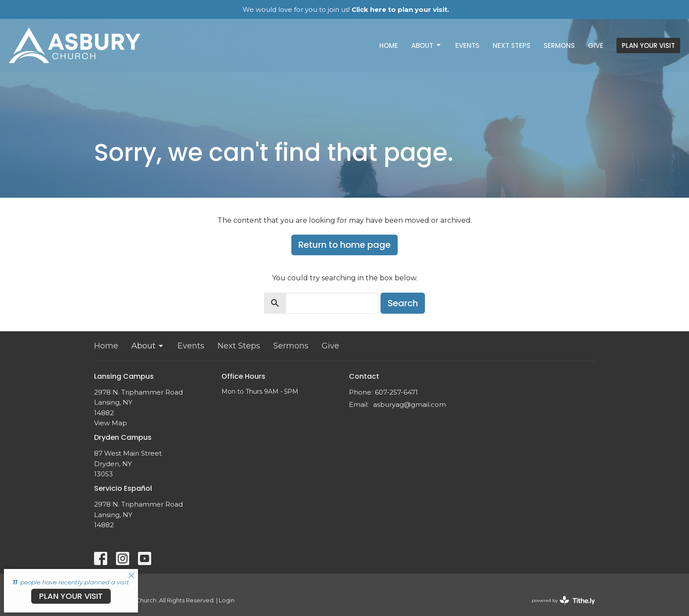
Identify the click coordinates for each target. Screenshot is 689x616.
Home (389, 45)
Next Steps (511, 45)
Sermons (559, 45)
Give (596, 45)
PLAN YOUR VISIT (648, 45)
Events (467, 45)
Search (403, 303)
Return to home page (344, 245)
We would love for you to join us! (346, 9)
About (427, 45)
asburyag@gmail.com (410, 404)
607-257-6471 (396, 392)
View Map (111, 423)
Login (227, 600)
